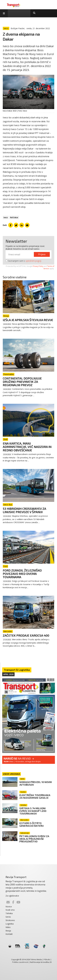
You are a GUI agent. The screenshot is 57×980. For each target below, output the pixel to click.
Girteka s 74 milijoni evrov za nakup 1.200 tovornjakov (33, 811)
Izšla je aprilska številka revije (28, 320)
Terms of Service (49, 267)
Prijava (42, 254)
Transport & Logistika (17, 670)
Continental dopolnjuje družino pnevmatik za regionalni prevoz (22, 382)
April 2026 (8, 674)
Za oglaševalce (12, 896)
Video (8, 927)
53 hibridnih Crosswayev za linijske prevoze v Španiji (24, 510)
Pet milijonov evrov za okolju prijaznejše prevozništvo (34, 839)
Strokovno (10, 920)
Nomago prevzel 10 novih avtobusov (36, 783)
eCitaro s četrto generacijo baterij (32, 824)
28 (50, 962)
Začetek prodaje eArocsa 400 (26, 635)
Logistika (10, 924)
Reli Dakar (14, 217)
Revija (8, 931)
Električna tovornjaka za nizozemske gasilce (35, 796)
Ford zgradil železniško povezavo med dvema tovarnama (22, 574)
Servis (8, 917)
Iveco (6, 217)
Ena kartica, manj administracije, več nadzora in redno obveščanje (27, 447)
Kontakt (9, 934)
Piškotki (47, 959)
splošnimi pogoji (33, 261)
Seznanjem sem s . (24, 261)
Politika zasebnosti (20, 962)
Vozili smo (10, 910)
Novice (9, 907)
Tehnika (9, 913)
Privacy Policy (38, 266)
